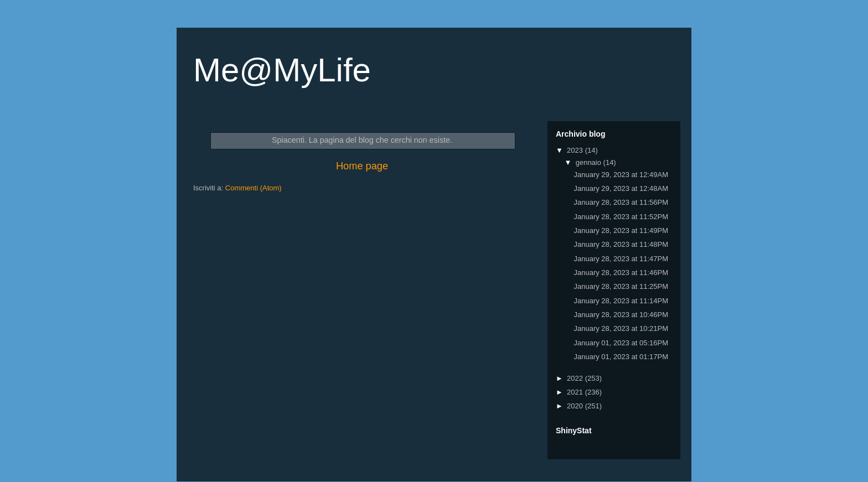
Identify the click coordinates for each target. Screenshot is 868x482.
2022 (576, 378)
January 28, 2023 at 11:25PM (621, 286)
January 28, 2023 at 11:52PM (621, 217)
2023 (576, 150)
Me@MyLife (282, 70)
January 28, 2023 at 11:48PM (621, 244)
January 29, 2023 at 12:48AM (621, 188)
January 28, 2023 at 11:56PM (621, 202)
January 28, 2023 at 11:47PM (621, 259)
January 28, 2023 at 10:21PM (621, 328)
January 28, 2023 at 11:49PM (621, 230)
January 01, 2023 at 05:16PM (621, 343)
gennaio (590, 162)
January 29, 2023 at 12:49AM (621, 175)
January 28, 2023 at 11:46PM (621, 273)
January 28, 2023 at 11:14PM (621, 301)
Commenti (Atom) (254, 188)
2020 (576, 406)
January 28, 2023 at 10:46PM (621, 315)
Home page (362, 166)
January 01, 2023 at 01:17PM (621, 357)
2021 (576, 392)
